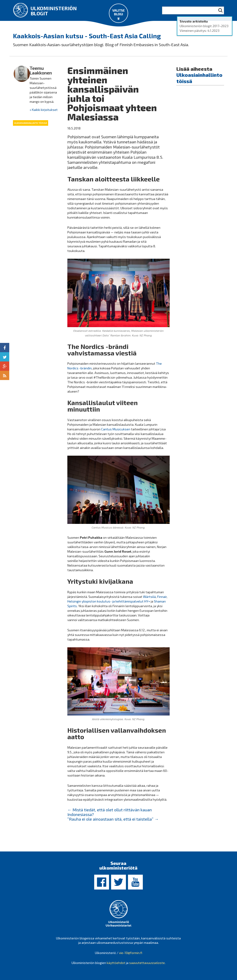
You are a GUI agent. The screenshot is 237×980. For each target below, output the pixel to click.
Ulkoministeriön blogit (54, 11)
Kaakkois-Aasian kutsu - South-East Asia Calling (87, 36)
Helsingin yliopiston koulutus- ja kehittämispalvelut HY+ (109, 601)
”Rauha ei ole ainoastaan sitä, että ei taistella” (113, 819)
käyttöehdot (116, 963)
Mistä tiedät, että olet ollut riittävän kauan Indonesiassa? (110, 812)
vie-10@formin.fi (131, 953)
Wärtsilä (149, 597)
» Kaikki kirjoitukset (44, 110)
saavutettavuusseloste (147, 963)
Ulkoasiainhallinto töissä (31, 123)
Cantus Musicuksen (116, 429)
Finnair (162, 597)
